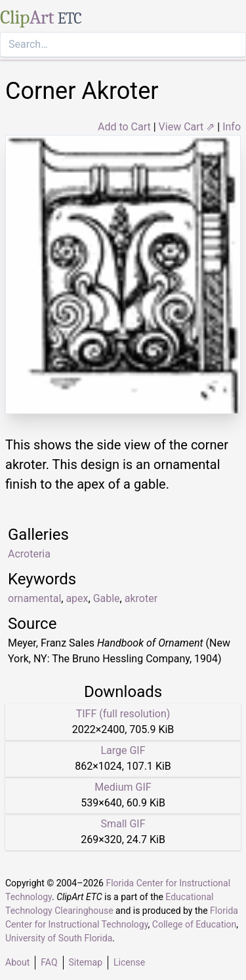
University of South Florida (59, 938)
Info (232, 127)
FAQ (49, 962)
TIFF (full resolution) (123, 714)
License (129, 962)
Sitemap (86, 962)
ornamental (34, 598)
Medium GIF (123, 787)
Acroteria (29, 554)
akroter (141, 598)
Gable (107, 598)
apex (77, 598)
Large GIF (123, 750)
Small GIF (123, 824)
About (17, 962)
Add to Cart (124, 127)
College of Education (195, 924)
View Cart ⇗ (187, 127)
